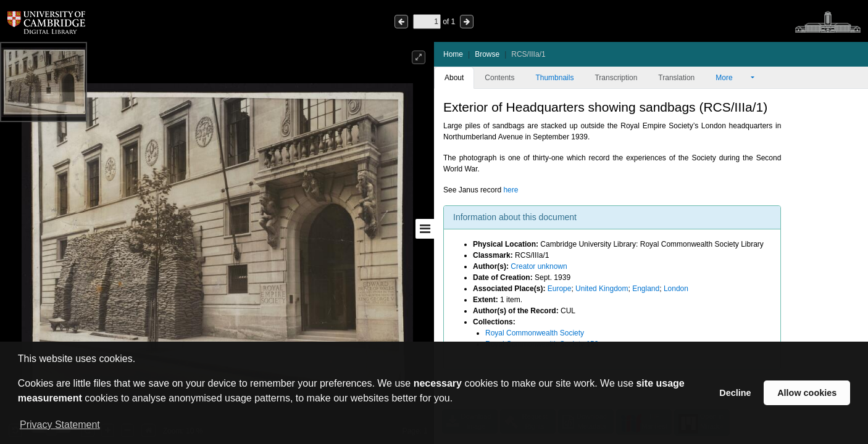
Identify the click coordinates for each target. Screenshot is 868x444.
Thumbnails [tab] (554, 78)
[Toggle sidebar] (425, 229)
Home (453, 54)
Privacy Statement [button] (60, 425)
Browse (487, 54)
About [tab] (454, 78)
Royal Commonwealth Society (535, 333)
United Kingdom (602, 289)
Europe (560, 289)
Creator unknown (539, 266)
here (511, 190)
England (646, 289)
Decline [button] (735, 393)
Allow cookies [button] (807, 393)
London (676, 289)
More (732, 78)
